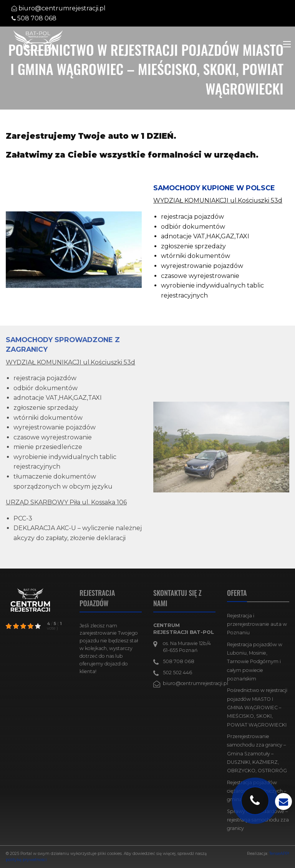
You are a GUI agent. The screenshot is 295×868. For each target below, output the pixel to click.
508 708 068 (37, 18)
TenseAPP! (279, 854)
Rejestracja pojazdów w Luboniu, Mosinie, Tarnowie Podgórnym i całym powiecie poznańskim (255, 662)
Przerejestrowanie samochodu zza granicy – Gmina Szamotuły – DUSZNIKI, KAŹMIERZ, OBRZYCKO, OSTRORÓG (257, 753)
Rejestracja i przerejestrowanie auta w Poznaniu (257, 624)
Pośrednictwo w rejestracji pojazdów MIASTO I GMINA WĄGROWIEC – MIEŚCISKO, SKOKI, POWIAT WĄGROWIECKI (257, 707)
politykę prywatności (26, 860)
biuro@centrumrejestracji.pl (62, 8)
